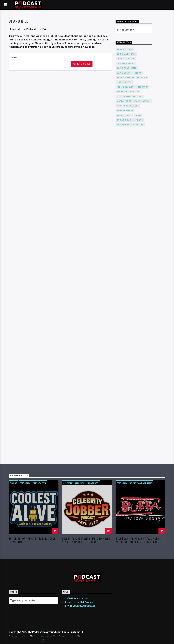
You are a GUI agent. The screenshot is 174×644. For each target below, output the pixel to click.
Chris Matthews (126, 54)
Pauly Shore (131, 106)
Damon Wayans (126, 63)
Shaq (138, 115)
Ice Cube (142, 78)
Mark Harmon (142, 101)
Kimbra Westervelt (128, 92)
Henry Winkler (126, 78)
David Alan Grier (127, 68)
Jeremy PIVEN (124, 82)
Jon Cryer (142, 87)
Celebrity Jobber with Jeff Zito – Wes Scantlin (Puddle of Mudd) (86, 540)
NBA (119, 106)
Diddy (138, 73)
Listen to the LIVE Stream (79, 602)
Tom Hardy (123, 125)
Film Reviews (39, 483)
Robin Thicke (124, 115)
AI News (121, 49)
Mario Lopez (124, 101)
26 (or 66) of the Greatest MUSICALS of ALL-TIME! (32, 540)
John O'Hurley (125, 87)
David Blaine (124, 73)
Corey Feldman (126, 59)
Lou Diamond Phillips (130, 96)
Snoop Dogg (124, 120)
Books (13, 483)
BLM (131, 49)
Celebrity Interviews (74, 483)
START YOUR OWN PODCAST (80, 606)
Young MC (138, 125)
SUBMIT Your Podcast (77, 598)
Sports (139, 120)
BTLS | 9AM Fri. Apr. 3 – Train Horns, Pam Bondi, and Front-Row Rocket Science (139, 540)
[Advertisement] (134, 199)
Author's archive (82, 64)
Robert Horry (125, 111)
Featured (25, 483)
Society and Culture (141, 483)
